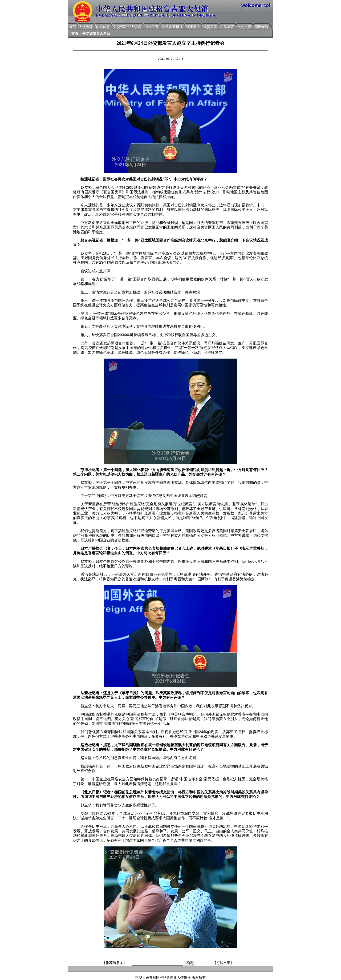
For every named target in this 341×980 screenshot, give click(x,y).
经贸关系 (210, 27)
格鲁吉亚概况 (172, 27)
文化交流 (244, 27)
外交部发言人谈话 (127, 27)
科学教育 (227, 27)
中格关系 (152, 27)
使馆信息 (103, 27)
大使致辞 (86, 27)
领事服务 (193, 27)
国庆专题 (261, 27)
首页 (72, 27)
